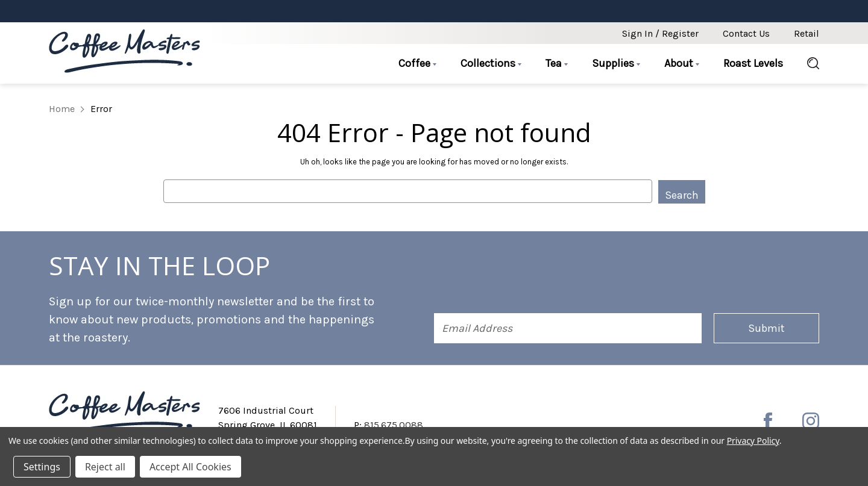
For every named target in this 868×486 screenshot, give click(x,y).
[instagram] (811, 420)
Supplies (616, 63)
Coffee (417, 63)
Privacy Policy (753, 441)
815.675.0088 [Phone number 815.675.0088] (394, 424)
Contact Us (746, 33)
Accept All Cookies (190, 467)
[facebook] (768, 420)
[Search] (807, 64)
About (682, 63)
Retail (807, 33)
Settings (42, 467)
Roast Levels (753, 63)
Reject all (105, 467)
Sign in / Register (660, 33)
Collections (491, 63)
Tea (557, 63)
